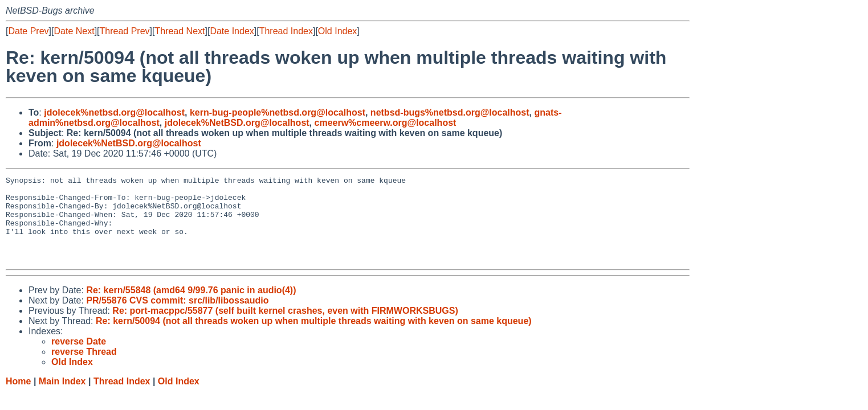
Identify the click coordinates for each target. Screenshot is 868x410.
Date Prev (28, 31)
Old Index (337, 31)
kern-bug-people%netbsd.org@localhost (278, 112)
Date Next (74, 31)
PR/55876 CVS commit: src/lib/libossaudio (177, 317)
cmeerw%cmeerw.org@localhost (386, 123)
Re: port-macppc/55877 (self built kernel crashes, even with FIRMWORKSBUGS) (285, 328)
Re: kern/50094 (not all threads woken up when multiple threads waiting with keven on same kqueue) (314, 338)
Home (18, 398)
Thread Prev (125, 31)
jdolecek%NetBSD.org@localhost (237, 123)
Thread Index (286, 31)
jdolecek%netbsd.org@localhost (114, 112)
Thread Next (180, 31)
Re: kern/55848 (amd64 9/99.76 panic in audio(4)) (191, 307)
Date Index (232, 31)
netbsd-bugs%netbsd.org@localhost (450, 112)
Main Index (62, 398)
